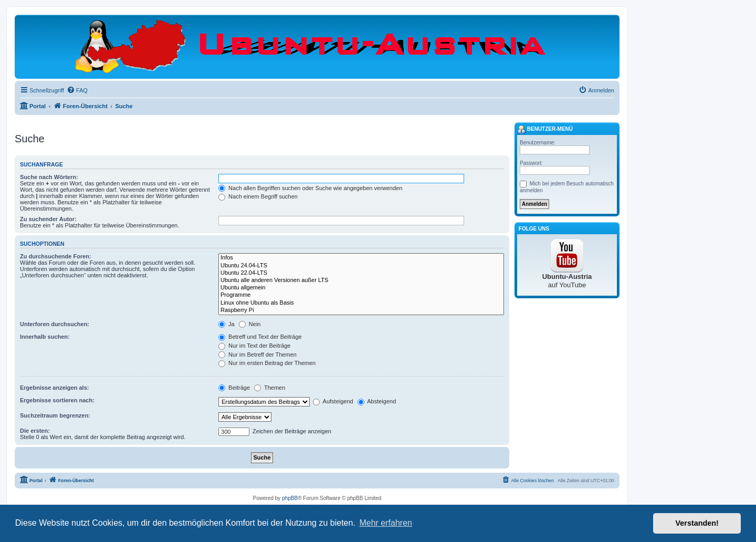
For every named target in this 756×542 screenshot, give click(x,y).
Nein (250, 324)
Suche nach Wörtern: (49, 177)
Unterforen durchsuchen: (55, 324)
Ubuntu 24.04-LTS (361, 266)
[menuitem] (77, 90)
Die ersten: (35, 431)
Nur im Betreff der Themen (258, 355)
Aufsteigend (333, 401)
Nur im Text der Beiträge (254, 346)
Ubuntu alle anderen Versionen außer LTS (361, 280)
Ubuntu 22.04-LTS (361, 273)
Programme (361, 295)
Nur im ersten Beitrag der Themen (267, 363)
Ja (227, 324)
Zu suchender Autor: (48, 219)
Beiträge (234, 388)
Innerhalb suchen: (45, 337)
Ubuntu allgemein (361, 288)
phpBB (290, 498)
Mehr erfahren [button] (386, 523)
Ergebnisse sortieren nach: (57, 400)
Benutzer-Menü (545, 130)
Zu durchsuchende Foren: (56, 256)
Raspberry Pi (361, 310)
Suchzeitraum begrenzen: (55, 415)
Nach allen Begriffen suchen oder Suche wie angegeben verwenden (310, 188)
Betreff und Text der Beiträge (260, 337)
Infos (361, 258)
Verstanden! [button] (697, 523)
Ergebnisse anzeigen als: (54, 388)
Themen (270, 388)
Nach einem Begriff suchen (258, 196)
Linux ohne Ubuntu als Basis (361, 303)
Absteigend (377, 401)
